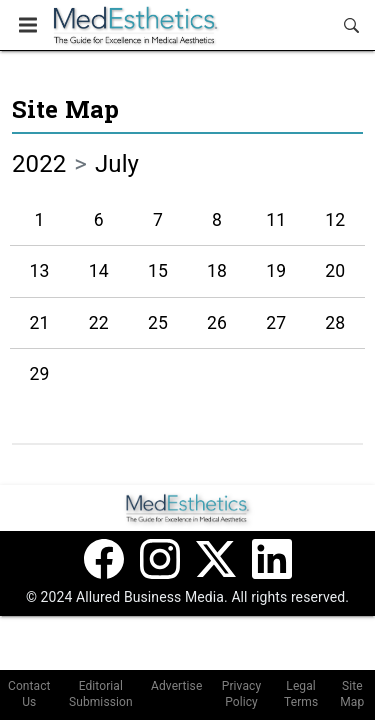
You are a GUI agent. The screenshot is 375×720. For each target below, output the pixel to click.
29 (40, 374)
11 (276, 220)
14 (99, 271)
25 (158, 323)
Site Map (65, 109)
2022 (39, 164)
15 (158, 271)
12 (335, 220)
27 (276, 323)
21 (40, 323)
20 (335, 271)
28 (335, 323)
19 (276, 271)
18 (217, 271)
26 (217, 323)
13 (40, 271)
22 (99, 323)
